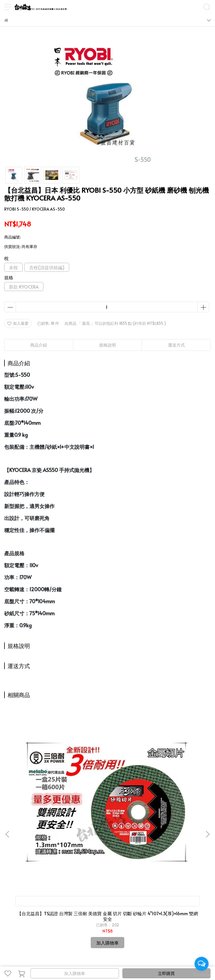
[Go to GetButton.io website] (202, 974)
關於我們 (60, 853)
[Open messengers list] (202, 964)
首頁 (8, 853)
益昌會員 (78, 853)
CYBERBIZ (137, 959)
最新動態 (41, 853)
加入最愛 (18, 323)
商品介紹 (39, 345)
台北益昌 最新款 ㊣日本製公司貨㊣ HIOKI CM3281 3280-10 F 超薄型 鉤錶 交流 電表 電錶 (173, 786)
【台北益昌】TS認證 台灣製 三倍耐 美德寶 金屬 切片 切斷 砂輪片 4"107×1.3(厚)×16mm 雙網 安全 (42, 786)
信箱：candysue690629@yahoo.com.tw (40, 901)
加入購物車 (75, 973)
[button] (207, 769)
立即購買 (166, 973)
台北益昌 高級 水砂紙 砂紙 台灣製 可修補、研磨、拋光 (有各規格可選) (107, 786)
